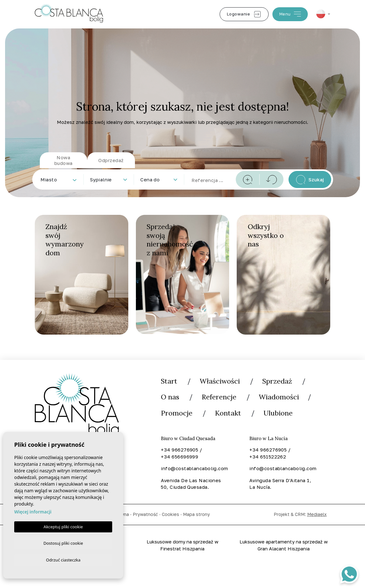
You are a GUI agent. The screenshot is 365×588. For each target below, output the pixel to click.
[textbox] (60, 180)
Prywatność (145, 515)
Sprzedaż (277, 381)
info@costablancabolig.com (194, 469)
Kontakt (228, 413)
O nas (170, 397)
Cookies (170, 515)
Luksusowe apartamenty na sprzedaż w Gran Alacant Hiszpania (284, 546)
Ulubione (278, 413)
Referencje (219, 397)
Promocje (177, 413)
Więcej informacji (33, 510)
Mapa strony (196, 515)
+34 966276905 (179, 450)
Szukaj (310, 180)
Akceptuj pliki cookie (63, 525)
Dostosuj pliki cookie (63, 542)
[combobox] (58, 179)
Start (169, 381)
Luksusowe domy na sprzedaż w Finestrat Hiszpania (182, 546)
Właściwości (220, 381)
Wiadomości (279, 397)
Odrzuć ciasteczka (63, 560)
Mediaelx (317, 515)
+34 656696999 (179, 457)
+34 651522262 (268, 457)
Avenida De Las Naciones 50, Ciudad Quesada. (191, 484)
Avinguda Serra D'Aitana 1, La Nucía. (280, 484)
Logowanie (244, 14)
